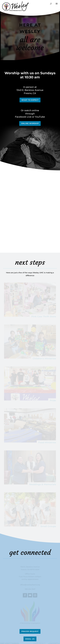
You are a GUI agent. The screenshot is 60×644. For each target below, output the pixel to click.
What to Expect (30, 100)
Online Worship (30, 123)
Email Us (30, 639)
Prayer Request (30, 631)
